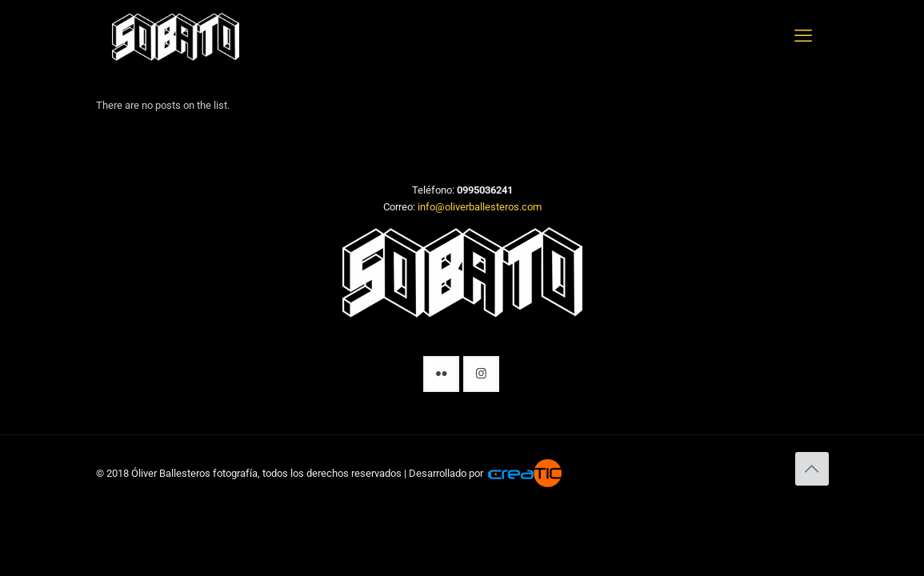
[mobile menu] (803, 36)
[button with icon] (441, 374)
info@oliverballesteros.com (480, 207)
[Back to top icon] (812, 469)
